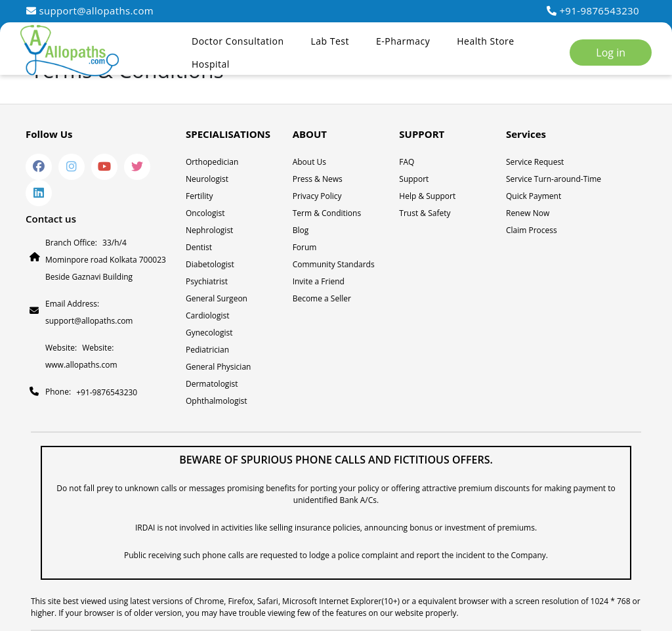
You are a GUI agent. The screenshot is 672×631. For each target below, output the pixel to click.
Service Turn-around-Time (554, 179)
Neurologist (207, 179)
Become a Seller (322, 298)
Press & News (318, 179)
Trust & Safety (425, 213)
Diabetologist (210, 264)
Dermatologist (212, 384)
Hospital (211, 64)
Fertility (199, 196)
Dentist (199, 247)
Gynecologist (209, 333)
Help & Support (427, 196)
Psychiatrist (207, 281)
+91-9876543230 (593, 11)
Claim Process (532, 230)
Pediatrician (207, 350)
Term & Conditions (327, 213)
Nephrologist (209, 230)
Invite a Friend (319, 281)
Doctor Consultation (238, 41)
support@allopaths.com (90, 11)
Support (414, 179)
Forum (305, 247)
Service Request (535, 162)
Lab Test (330, 41)
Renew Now (528, 213)
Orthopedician (212, 162)
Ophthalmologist (217, 401)
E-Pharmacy (403, 41)
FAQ (407, 162)
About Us (309, 162)
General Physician (218, 367)
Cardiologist (208, 315)
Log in (611, 53)
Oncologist (205, 213)
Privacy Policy (317, 196)
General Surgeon (217, 298)
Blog (301, 230)
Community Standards (334, 264)
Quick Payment (534, 196)
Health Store (485, 41)
